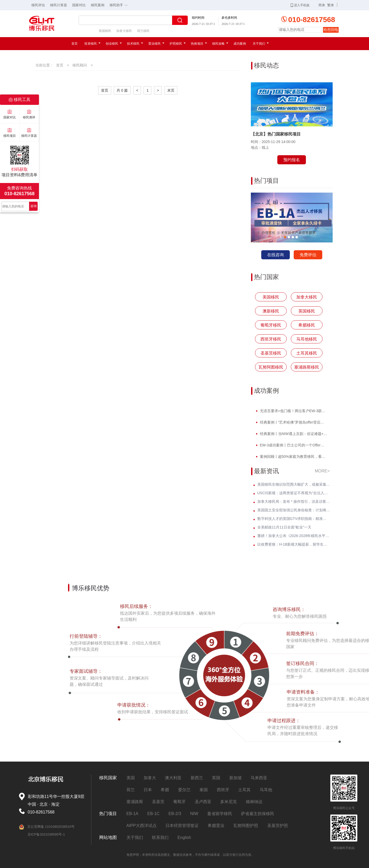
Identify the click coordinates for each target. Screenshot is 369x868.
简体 (322, 5)
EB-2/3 (175, 814)
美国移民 (105, 31)
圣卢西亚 (203, 802)
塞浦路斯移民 (307, 367)
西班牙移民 (271, 339)
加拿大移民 (124, 31)
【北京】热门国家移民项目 (276, 134)
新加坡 (236, 778)
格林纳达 (254, 802)
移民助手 (120, 5)
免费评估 (308, 255)
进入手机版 (300, 5)
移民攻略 (220, 44)
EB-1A (132, 814)
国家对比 (79, 5)
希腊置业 (216, 826)
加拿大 (150, 778)
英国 (216, 778)
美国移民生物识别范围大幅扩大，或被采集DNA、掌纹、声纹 (294, 484)
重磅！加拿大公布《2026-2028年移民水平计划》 (294, 536)
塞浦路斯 (135, 802)
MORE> (322, 471)
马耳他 (266, 790)
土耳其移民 (307, 353)
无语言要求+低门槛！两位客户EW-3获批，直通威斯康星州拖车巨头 (293, 412)
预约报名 (292, 160)
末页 (171, 90)
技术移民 (135, 44)
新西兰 (197, 778)
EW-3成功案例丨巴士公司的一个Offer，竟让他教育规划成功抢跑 (293, 447)
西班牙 (223, 790)
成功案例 (240, 44)
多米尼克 (229, 802)
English (184, 838)
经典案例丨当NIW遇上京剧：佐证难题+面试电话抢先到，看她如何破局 (293, 435)
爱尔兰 (184, 790)
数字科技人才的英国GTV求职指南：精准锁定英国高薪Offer (294, 519)
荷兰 (131, 790)
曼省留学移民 (220, 814)
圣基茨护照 (278, 826)
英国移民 (307, 311)
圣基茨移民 (271, 353)
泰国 (204, 790)
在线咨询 (276, 255)
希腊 (165, 790)
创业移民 (114, 44)
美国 (131, 778)
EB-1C (153, 814)
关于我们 (261, 44)
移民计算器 (59, 5)
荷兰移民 (143, 31)
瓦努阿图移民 (271, 367)
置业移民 (156, 44)
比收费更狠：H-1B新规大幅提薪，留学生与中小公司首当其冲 (294, 544)
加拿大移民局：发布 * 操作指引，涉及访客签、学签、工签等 (294, 501)
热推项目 (199, 44)
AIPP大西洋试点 (142, 826)
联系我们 (160, 838)
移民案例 (98, 5)
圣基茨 (158, 802)
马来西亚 (259, 778)
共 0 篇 (122, 90)
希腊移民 (307, 325)
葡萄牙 (179, 802)
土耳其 (244, 790)
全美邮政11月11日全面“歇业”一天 (284, 527)
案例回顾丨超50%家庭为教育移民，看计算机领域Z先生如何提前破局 (293, 458)
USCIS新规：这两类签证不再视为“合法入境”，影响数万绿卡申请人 (294, 493)
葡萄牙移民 (271, 325)
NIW (194, 814)
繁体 (331, 5)
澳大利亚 (173, 778)
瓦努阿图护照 (246, 826)
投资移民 (92, 44)
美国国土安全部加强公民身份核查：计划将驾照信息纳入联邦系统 (294, 510)
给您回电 (331, 30)
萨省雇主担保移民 (258, 814)
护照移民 (178, 44)
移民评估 (38, 5)
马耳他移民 (307, 339)
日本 (148, 790)
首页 (75, 44)
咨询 (33, 206)
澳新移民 (271, 311)
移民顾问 (80, 65)
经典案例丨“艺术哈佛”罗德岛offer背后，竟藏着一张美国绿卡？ (293, 424)
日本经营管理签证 (182, 826)
